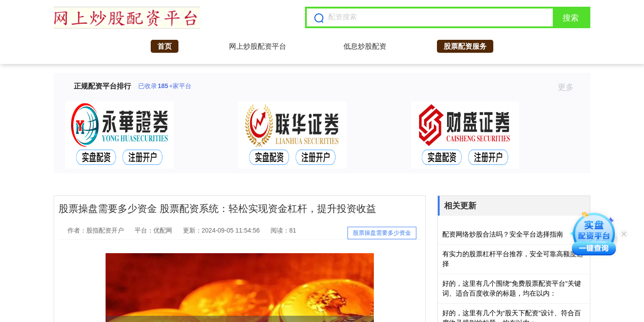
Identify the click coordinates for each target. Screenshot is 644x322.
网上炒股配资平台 (258, 46)
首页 (165, 46)
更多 (570, 87)
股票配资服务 (465, 46)
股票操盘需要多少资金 (382, 233)
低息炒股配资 (365, 46)
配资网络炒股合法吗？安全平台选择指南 (503, 234)
